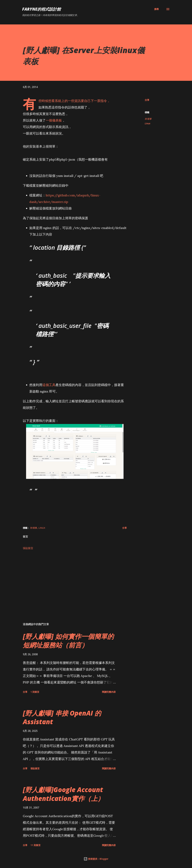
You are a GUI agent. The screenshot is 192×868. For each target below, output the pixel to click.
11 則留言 (36, 845)
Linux (148, 123)
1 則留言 (35, 692)
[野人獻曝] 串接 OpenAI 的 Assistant (62, 717)
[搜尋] (156, 9)
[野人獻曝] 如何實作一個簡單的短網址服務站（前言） (68, 641)
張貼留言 (28, 548)
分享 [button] (147, 100)
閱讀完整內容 (109, 692)
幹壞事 (148, 119)
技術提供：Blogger (96, 859)
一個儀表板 (54, 120)
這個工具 (49, 385)
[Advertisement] (75, 582)
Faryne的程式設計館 (41, 9)
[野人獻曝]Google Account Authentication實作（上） (63, 794)
